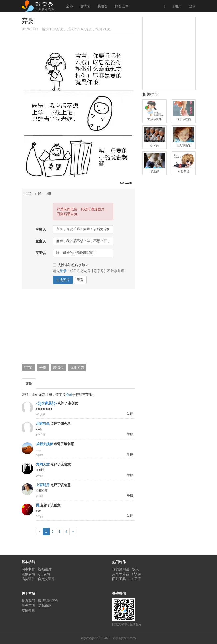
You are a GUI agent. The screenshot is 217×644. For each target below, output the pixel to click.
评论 (29, 384)
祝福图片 (45, 569)
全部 (69, 6)
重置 (80, 280)
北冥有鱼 (43, 424)
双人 (135, 569)
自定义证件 (46, 579)
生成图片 (63, 280)
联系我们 (28, 601)
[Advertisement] (78, 328)
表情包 (85, 6)
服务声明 (28, 605)
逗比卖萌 (77, 368)
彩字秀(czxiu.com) (124, 638)
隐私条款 (45, 605)
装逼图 (103, 6)
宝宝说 (41, 241)
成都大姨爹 (45, 444)
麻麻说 (41, 229)
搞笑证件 (122, 6)
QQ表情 (44, 574)
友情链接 (28, 610)
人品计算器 (121, 574)
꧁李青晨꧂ (46, 403)
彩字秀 (40, 6)
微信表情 (28, 574)
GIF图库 (135, 579)
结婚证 (137, 574)
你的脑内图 (121, 569)
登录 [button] (63, 271)
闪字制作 (28, 569)
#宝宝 (28, 368)
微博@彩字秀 (48, 601)
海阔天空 (43, 464)
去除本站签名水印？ (71, 265)
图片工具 (119, 579)
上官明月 (43, 485)
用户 (177, 6)
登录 (192, 6)
